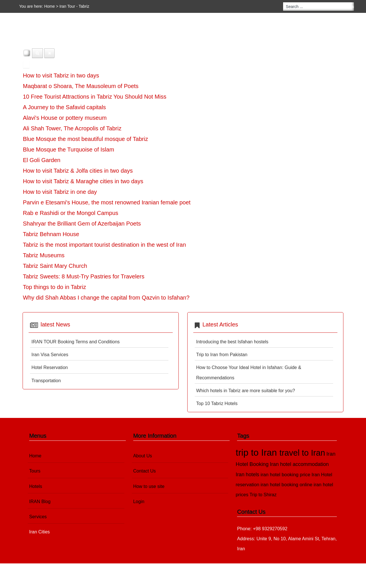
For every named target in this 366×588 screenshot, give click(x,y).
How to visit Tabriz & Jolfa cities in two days (78, 171)
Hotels (65, 34)
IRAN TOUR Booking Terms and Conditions (76, 342)
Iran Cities (161, 34)
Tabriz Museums (44, 255)
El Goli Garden (42, 160)
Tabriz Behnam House (51, 234)
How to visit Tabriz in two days (61, 75)
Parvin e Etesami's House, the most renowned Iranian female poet (107, 202)
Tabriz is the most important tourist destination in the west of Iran (104, 245)
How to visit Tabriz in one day (60, 192)
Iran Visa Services (50, 355)
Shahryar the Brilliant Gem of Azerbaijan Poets (82, 224)
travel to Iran (302, 453)
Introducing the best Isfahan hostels (232, 342)
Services (127, 34)
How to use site (149, 486)
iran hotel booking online (286, 485)
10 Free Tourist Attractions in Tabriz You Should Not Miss (95, 97)
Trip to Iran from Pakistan (222, 355)
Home (49, 6)
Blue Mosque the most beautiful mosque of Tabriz (85, 139)
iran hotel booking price (285, 475)
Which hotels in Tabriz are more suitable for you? (246, 391)
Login (139, 502)
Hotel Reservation (50, 367)
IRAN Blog (95, 34)
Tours (39, 34)
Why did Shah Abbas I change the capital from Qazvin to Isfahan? (106, 298)
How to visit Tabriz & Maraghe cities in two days (83, 181)
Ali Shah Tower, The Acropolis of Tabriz (72, 128)
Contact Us (145, 471)
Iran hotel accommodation (299, 464)
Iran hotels (247, 475)
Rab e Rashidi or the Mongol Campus (71, 213)
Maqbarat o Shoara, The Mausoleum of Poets (81, 86)
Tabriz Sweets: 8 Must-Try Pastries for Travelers (84, 276)
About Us (143, 456)
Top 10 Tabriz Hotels (217, 403)
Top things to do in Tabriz (54, 287)
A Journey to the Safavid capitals (64, 107)
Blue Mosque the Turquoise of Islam (68, 150)
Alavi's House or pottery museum (65, 118)
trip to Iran (257, 453)
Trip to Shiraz (263, 495)
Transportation (46, 381)
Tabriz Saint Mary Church (55, 266)
